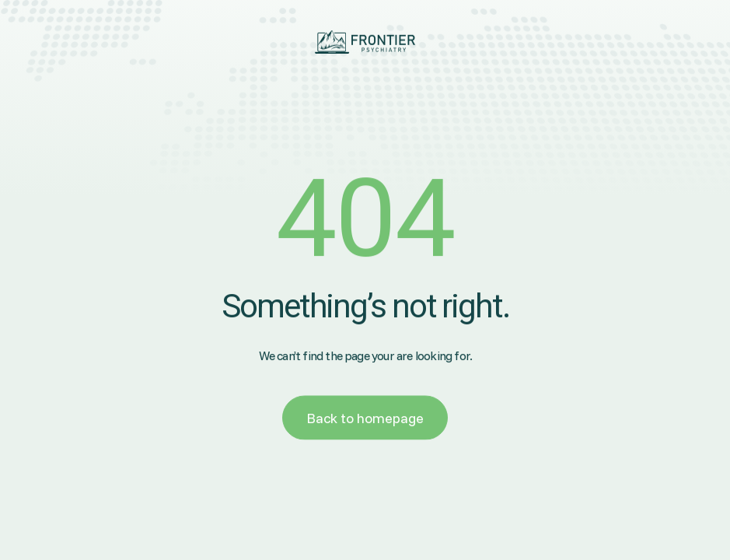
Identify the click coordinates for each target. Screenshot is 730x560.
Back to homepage (365, 419)
